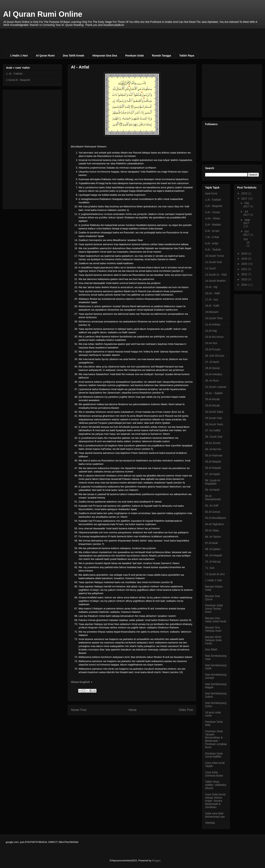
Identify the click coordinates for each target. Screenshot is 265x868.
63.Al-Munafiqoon (216, 518)
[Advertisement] (98, 37)
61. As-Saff (212, 506)
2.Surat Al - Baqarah (18, 80)
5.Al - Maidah (213, 225)
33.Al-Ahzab (212, 399)
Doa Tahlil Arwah (74, 56)
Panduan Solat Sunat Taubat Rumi (214, 609)
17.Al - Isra (212, 300)
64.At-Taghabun (215, 524)
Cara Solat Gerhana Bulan (214, 774)
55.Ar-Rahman (214, 455)
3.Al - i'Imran (213, 212)
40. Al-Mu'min (213, 449)
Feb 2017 (247, 205)
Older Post (186, 710)
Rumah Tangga (161, 56)
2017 (245, 199)
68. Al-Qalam (213, 549)
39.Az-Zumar (213, 443)
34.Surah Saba (214, 412)
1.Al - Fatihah (213, 200)
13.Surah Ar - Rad (216, 275)
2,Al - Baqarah (214, 206)
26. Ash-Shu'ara (215, 356)
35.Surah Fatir (214, 418)
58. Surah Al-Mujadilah (213, 482)
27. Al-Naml (212, 362)
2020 (245, 264)
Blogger (156, 860)
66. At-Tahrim (213, 537)
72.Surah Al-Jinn (215, 574)
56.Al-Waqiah (213, 462)
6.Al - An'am (212, 231)
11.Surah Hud (213, 262)
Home (133, 710)
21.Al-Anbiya (213, 324)
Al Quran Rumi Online (43, 14)
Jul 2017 (247, 213)
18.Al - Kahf (212, 306)
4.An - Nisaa (212, 218)
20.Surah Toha (214, 318)
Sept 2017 (247, 221)
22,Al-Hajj (211, 331)
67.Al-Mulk (211, 543)
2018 (245, 254)
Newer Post (79, 710)
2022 (245, 274)
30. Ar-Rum (212, 381)
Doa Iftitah (211, 649)
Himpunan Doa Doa (105, 56)
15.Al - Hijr (211, 287)
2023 (245, 279)
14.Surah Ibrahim (215, 281)
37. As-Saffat (213, 430)
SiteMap (210, 823)
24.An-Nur (211, 343)
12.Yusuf (210, 268)
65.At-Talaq (212, 530)
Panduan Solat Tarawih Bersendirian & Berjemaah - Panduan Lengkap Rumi (216, 739)
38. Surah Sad (214, 437)
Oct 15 (247, 241)
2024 (245, 285)
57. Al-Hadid (212, 474)
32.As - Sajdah (214, 393)
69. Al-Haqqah (214, 555)
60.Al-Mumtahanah (213, 498)
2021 (245, 269)
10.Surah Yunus (215, 256)
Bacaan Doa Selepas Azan (213, 629)
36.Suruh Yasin (214, 424)
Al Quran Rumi (45, 56)
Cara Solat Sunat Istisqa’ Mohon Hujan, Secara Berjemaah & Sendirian (215, 801)
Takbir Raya (187, 56)
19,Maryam (212, 312)
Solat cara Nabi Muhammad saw (215, 815)
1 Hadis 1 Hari (19, 56)
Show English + (82, 682)
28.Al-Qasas (212, 368)
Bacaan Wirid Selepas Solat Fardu (213, 640)
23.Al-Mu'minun (214, 337)
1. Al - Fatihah (14, 74)
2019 (245, 259)
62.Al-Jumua (213, 512)
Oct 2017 (247, 233)
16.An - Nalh (213, 293)
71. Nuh (210, 568)
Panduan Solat (135, 56)
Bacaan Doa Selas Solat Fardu (216, 620)
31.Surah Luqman (216, 387)
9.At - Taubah (213, 250)
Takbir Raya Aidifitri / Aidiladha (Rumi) (216, 785)
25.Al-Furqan (213, 349)
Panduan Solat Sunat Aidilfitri (214, 755)
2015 (245, 193)
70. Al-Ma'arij (213, 562)
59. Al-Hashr (212, 490)
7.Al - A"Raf (212, 237)
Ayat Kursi (211, 193)
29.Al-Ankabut (214, 374)
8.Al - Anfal (212, 243)
